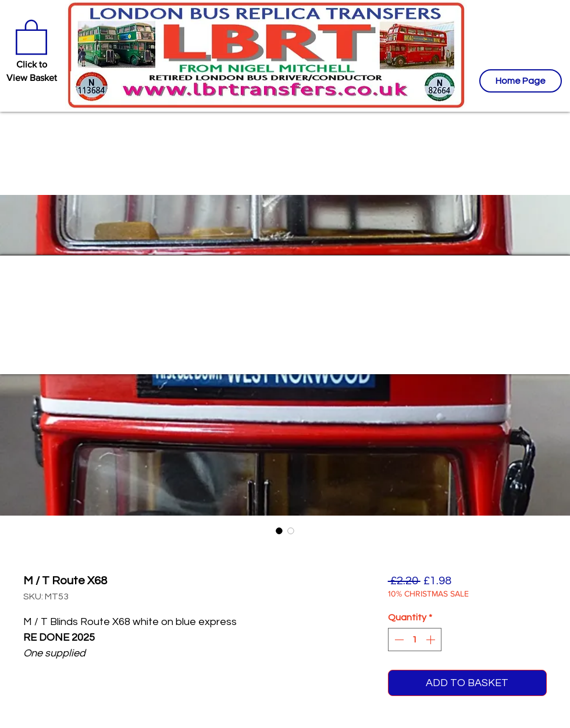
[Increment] (432, 640)
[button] (31, 36)
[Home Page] (521, 81)
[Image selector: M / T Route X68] (279, 531)
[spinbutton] (415, 640)
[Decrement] (398, 640)
